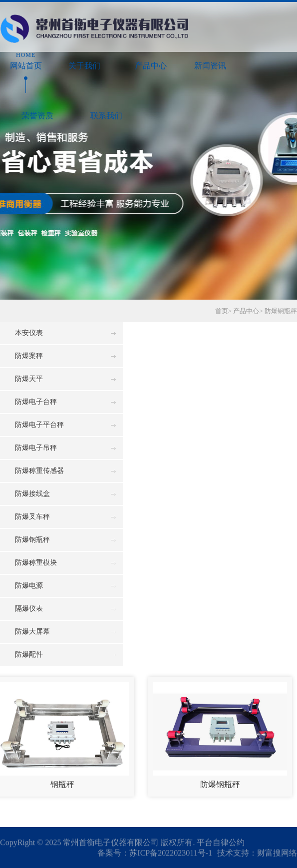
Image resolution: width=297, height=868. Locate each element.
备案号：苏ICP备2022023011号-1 (155, 853)
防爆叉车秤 (32, 517)
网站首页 (26, 60)
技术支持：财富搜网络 (257, 853)
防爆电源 (29, 586)
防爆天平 (29, 379)
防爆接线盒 (32, 494)
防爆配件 (29, 654)
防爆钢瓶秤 (281, 311)
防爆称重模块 (36, 563)
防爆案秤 (29, 356)
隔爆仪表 (29, 609)
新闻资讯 (210, 60)
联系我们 (107, 110)
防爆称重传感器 (39, 471)
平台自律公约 (221, 843)
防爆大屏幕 (32, 632)
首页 (222, 311)
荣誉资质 (37, 110)
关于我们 (84, 60)
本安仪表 (29, 333)
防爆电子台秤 (36, 402)
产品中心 (151, 60)
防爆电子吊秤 (36, 448)
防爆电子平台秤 (39, 425)
